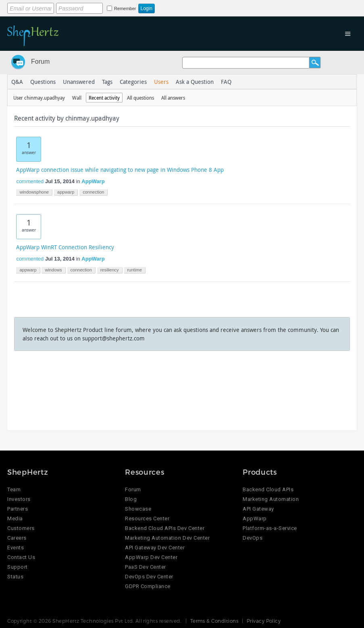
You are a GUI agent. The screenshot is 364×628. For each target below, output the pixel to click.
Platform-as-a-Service (270, 528)
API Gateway (258, 509)
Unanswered (79, 82)
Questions (43, 82)
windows (53, 270)
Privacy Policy (264, 621)
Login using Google (235, 7)
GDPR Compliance (148, 586)
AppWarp (93, 181)
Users (161, 82)
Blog (131, 499)
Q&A (17, 82)
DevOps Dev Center (149, 577)
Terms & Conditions (214, 621)
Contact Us (21, 557)
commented (30, 181)
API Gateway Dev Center (155, 548)
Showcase (138, 509)
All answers (173, 98)
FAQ (226, 82)
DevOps (253, 538)
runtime (134, 270)
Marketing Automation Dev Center (167, 538)
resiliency (110, 270)
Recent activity (104, 98)
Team (14, 489)
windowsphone (34, 192)
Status (15, 577)
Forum (40, 62)
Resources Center (147, 518)
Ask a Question (195, 82)
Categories (133, 82)
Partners (18, 509)
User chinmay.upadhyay (39, 98)
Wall (77, 98)
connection (93, 192)
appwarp (66, 192)
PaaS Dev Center (146, 567)
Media (15, 518)
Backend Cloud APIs (268, 489)
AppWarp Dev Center (151, 557)
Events (16, 548)
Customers (21, 528)
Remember (125, 8)
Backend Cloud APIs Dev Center (165, 528)
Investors (19, 499)
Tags (107, 82)
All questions (140, 98)
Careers (17, 538)
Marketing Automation (271, 499)
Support (18, 567)
